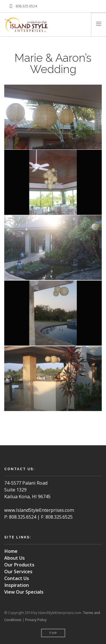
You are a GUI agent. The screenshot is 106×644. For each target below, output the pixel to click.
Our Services (18, 572)
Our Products (19, 565)
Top (53, 633)
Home (11, 551)
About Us (15, 558)
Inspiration (17, 585)
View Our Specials (24, 592)
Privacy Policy (36, 620)
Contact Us (17, 578)
